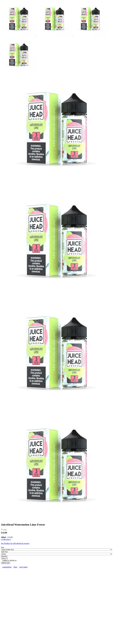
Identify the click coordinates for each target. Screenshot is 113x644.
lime (15, 567)
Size (3, 547)
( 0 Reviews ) (6, 539)
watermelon (7, 567)
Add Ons (4, 552)
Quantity (4, 556)
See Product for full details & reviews (15, 543)
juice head (23, 567)
